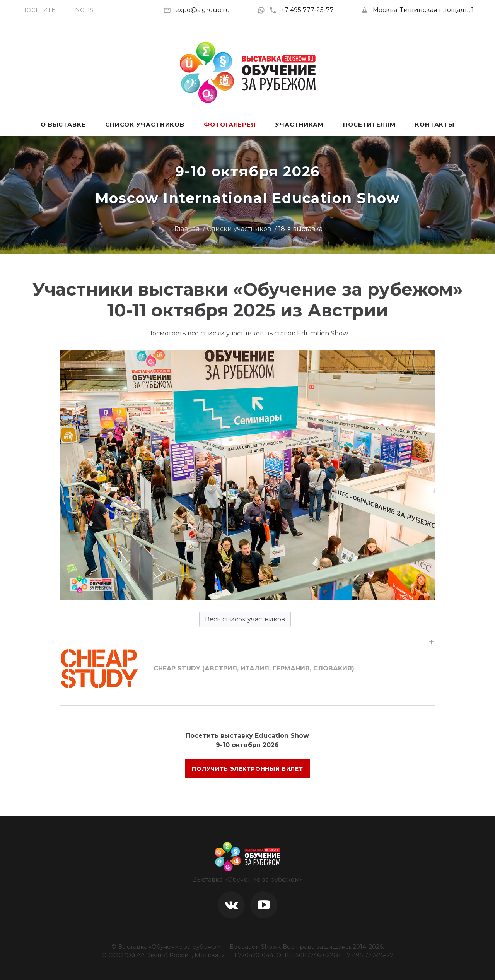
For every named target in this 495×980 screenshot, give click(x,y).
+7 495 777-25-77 (301, 10)
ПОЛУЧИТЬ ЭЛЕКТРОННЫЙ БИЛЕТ (247, 769)
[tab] (247, 669)
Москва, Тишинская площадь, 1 (423, 10)
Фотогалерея (230, 124)
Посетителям (369, 124)
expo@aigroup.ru (203, 10)
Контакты (435, 124)
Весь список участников (245, 619)
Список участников (145, 124)
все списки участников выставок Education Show (248, 333)
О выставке (63, 124)
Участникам (299, 124)
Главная (187, 229)
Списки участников (239, 229)
